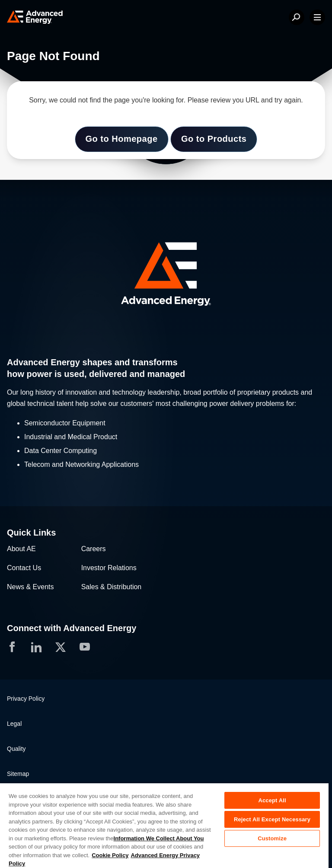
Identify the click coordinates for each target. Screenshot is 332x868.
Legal (14, 724)
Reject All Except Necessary (272, 819)
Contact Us (24, 568)
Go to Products (214, 139)
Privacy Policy (26, 699)
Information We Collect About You (159, 838)
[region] (164, 825)
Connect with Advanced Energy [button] (72, 628)
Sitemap (18, 774)
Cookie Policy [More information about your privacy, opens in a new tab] (110, 855)
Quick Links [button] (31, 533)
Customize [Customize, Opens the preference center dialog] (272, 838)
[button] (166, 275)
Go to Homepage (122, 139)
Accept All (272, 800)
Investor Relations (109, 568)
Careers (94, 549)
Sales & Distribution (112, 587)
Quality (16, 749)
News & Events (30, 587)
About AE (21, 549)
